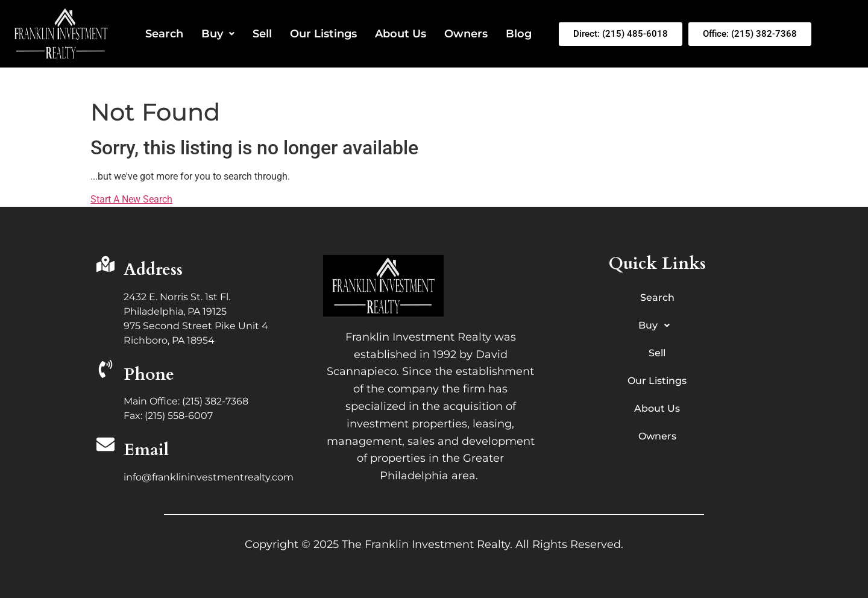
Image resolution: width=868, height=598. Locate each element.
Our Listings (323, 34)
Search (164, 34)
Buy (218, 34)
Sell (262, 34)
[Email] (105, 446)
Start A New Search (131, 199)
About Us (401, 34)
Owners (466, 34)
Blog (519, 34)
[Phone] (105, 370)
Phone (149, 374)
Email (146, 450)
